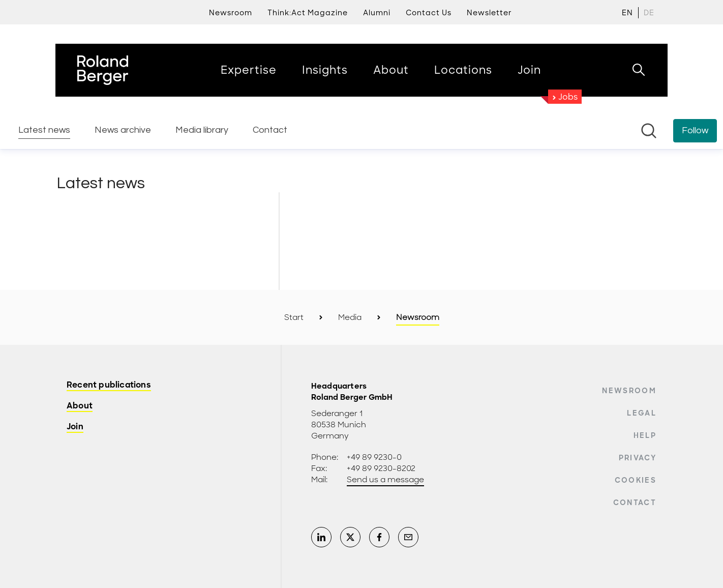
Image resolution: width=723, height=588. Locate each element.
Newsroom (629, 391)
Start (294, 317)
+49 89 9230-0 (374, 457)
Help (645, 435)
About (80, 406)
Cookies (636, 480)
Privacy (638, 458)
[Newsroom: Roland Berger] (361, 150)
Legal (642, 413)
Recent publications (109, 385)
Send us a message (385, 480)
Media (350, 317)
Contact (635, 503)
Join (75, 427)
